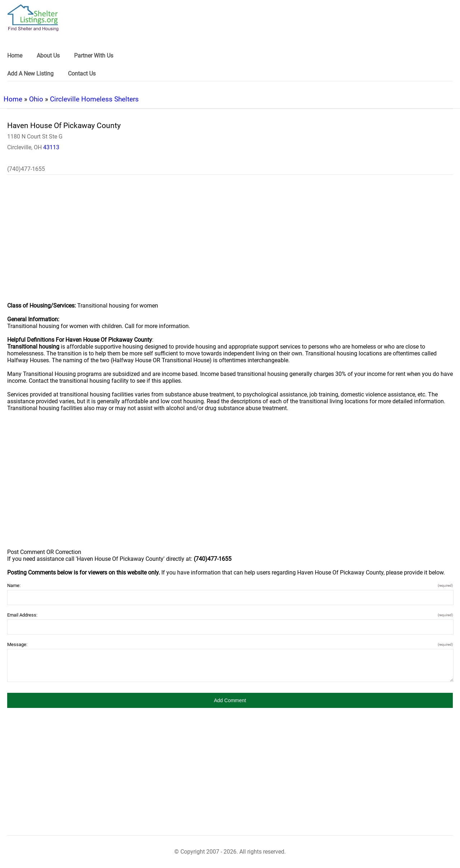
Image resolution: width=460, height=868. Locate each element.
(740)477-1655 (26, 169)
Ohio (36, 99)
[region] (230, 243)
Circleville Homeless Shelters (94, 99)
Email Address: (230, 615)
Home (13, 99)
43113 (51, 147)
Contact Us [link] (82, 74)
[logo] (33, 18)
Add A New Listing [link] (30, 74)
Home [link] (15, 56)
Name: (230, 585)
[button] (230, 700)
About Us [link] (48, 56)
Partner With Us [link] (94, 56)
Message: (230, 644)
